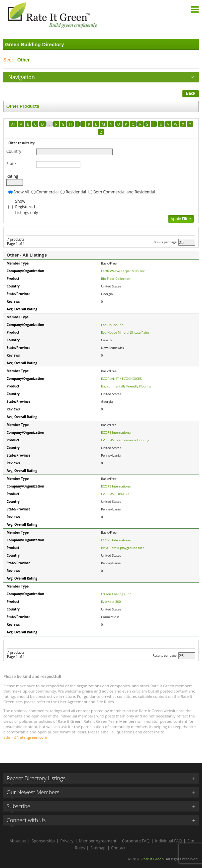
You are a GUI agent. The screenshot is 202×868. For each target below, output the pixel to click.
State (11, 164)
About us (18, 841)
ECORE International (116, 433)
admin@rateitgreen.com (25, 737)
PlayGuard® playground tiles (123, 548)
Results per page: (165, 242)
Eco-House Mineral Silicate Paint (125, 332)
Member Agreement (98, 841)
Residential (76, 192)
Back (191, 93)
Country (14, 151)
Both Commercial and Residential (124, 192)
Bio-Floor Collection (116, 279)
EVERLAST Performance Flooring (125, 440)
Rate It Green (152, 859)
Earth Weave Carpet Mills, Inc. (123, 271)
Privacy (67, 841)
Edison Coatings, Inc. (116, 594)
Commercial (47, 192)
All (13, 124)
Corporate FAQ (136, 841)
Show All (21, 192)
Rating (12, 176)
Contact (118, 848)
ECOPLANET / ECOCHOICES (121, 379)
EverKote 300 (111, 602)
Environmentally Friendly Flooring (126, 386)
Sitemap (98, 848)
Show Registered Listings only (27, 207)
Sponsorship (43, 841)
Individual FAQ (169, 841)
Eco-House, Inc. (112, 325)
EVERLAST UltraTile (115, 494)
